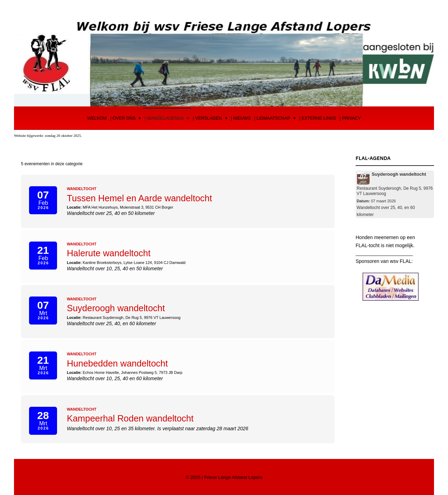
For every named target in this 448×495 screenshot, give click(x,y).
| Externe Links (318, 118)
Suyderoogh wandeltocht (117, 308)
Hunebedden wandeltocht (118, 363)
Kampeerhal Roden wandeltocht (131, 417)
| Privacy (350, 118)
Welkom (97, 118)
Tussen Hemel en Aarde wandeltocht (141, 198)
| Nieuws (241, 118)
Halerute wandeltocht (109, 253)
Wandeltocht (82, 189)
